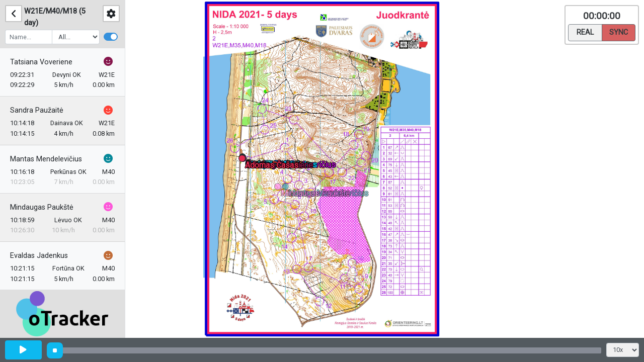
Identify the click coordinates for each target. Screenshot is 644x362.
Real (585, 32)
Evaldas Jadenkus (39, 256)
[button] (287, 188)
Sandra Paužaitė (37, 110)
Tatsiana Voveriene (41, 62)
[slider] (55, 350)
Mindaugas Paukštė (42, 207)
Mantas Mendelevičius (46, 159)
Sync (619, 32)
